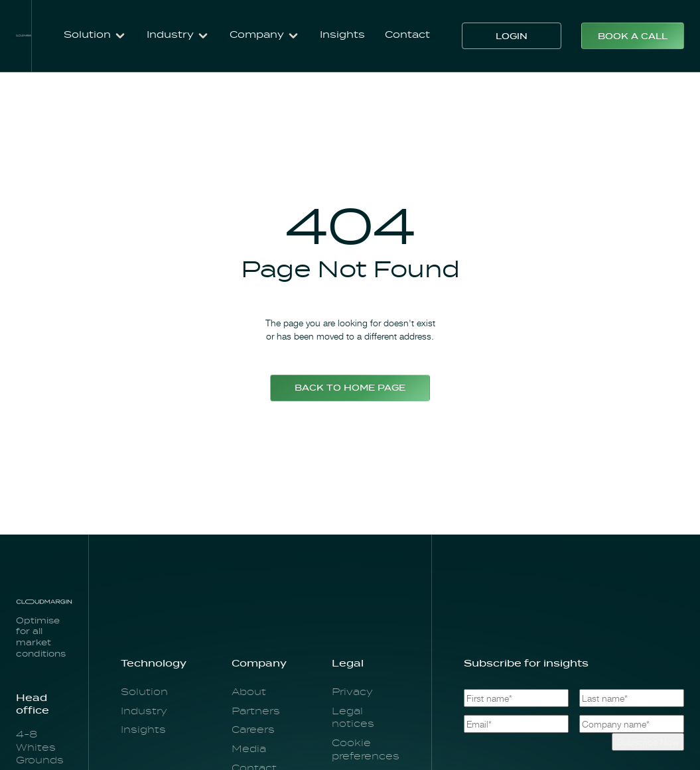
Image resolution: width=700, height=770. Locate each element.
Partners (256, 712)
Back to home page (350, 389)
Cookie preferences (366, 750)
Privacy (352, 692)
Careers (253, 730)
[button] (95, 36)
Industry (144, 712)
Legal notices (353, 718)
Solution (144, 692)
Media (249, 749)
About (249, 692)
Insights (342, 35)
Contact (407, 35)
